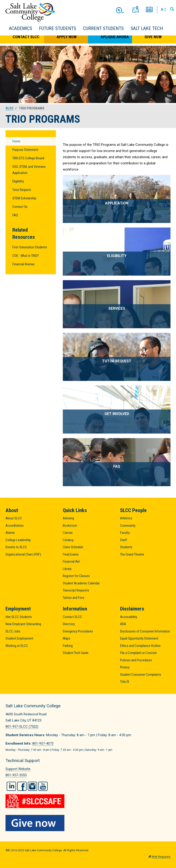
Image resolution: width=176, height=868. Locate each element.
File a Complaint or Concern (138, 653)
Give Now (153, 37)
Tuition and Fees (74, 598)
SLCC (10, 108)
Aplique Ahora (115, 37)
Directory (69, 624)
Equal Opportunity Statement (139, 638)
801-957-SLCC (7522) (22, 727)
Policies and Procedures (136, 660)
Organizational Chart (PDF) (23, 554)
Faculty (125, 533)
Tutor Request (22, 190)
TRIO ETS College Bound (28, 158)
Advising (68, 518)
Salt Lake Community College (30, 12)
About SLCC (14, 518)
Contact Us (20, 207)
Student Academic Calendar (81, 583)
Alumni (10, 533)
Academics (21, 28)
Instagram (32, 786)
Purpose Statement (25, 150)
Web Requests (161, 857)
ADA (123, 624)
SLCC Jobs (13, 631)
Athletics (126, 518)
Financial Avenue (23, 264)
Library (67, 569)
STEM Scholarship (24, 198)
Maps (66, 638)
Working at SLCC (17, 646)
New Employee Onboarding (23, 624)
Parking (68, 646)
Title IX (125, 682)
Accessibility (129, 617)
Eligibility (18, 181)
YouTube (43, 786)
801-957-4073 (43, 743)
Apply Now (67, 37)
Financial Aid (71, 561)
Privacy (125, 667)
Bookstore (70, 526)
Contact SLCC (26, 37)
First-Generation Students (30, 247)
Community (128, 526)
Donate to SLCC (16, 547)
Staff (124, 540)
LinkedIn (11, 786)
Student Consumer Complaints (141, 675)
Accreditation (15, 526)
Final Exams (71, 554)
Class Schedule (73, 547)
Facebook (22, 786)
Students (126, 547)
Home (16, 141)
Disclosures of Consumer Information (145, 631)
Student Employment (19, 638)
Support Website (18, 769)
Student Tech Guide (76, 653)
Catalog (68, 540)
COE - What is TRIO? (26, 256)
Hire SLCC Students (19, 617)
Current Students (103, 28)
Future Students (58, 28)
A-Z (164, 9)
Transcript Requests (76, 590)
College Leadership (18, 540)
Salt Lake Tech (147, 28)
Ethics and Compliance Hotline (140, 646)
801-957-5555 (16, 775)
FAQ (15, 215)
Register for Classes (76, 576)
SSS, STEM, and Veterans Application (29, 170)
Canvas (68, 533)
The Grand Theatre (132, 554)
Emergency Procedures (78, 631)
